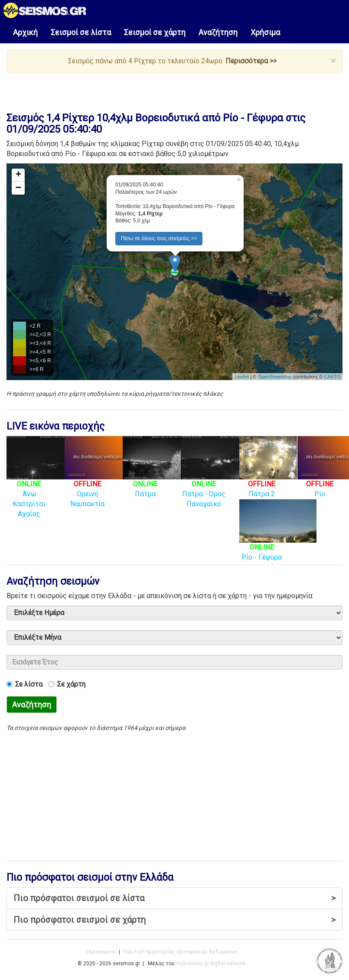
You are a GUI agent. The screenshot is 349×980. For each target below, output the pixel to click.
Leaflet (242, 377)
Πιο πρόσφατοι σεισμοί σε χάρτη (174, 920)
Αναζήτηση (218, 32)
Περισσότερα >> (251, 61)
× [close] (333, 61)
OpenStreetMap (274, 377)
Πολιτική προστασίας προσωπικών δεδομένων (180, 952)
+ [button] (18, 175)
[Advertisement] (166, 91)
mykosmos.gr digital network (211, 964)
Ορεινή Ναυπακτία (97, 481)
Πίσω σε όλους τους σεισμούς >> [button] (159, 238)
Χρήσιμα (265, 32)
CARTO (332, 377)
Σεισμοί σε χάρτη (155, 32)
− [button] (18, 188)
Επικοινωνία (100, 952)
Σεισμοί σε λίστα (81, 32)
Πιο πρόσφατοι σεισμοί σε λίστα (174, 898)
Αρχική (25, 32)
